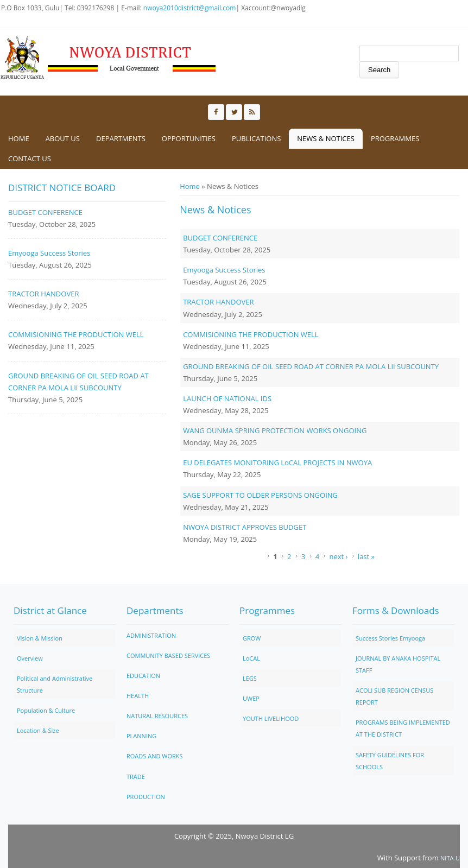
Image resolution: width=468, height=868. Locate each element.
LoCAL (251, 658)
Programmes (395, 138)
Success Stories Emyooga (390, 638)
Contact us (30, 159)
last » (366, 556)
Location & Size (38, 730)
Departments (121, 138)
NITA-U (450, 858)
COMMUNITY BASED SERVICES (168, 655)
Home (19, 138)
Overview (30, 658)
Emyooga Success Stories (224, 270)
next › (338, 556)
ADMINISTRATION (151, 635)
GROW (252, 638)
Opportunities (189, 138)
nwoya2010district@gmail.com (190, 8)
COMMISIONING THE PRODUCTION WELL (251, 334)
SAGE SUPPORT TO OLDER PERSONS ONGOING (260, 495)
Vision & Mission (40, 638)
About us (63, 138)
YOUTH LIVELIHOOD (271, 718)
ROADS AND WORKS (155, 756)
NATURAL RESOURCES (157, 716)
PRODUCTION (146, 797)
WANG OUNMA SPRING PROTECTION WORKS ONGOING (275, 430)
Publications (256, 138)
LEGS (250, 678)
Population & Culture (46, 710)
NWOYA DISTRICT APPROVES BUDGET (245, 527)
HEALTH (138, 696)
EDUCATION (143, 676)
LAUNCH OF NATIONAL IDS (227, 398)
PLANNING (141, 736)
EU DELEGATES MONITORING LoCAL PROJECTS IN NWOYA (277, 462)
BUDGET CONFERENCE (220, 238)
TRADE (136, 777)
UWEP (251, 698)
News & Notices (326, 138)
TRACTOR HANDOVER (218, 302)
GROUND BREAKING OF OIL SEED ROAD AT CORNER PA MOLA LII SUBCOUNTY (311, 366)
